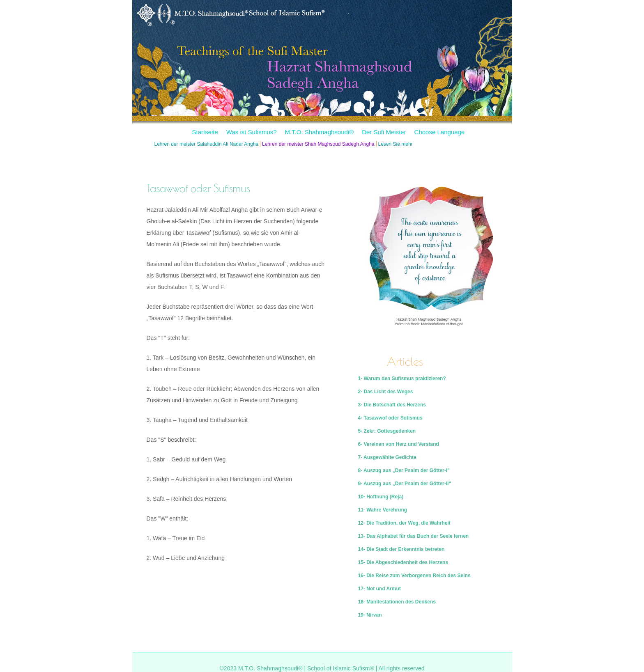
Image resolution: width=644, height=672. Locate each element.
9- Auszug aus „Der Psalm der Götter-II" (405, 484)
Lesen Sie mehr (396, 144)
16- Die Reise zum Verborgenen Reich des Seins (414, 576)
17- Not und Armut (379, 589)
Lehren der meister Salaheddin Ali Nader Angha (207, 144)
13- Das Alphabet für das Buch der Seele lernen (414, 536)
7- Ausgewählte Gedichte (387, 457)
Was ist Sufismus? (252, 132)
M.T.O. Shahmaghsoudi (319, 132)
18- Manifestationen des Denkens (397, 602)
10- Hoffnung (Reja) (381, 497)
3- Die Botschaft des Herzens (392, 405)
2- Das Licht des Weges (386, 392)
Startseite (205, 132)
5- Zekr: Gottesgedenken (387, 431)
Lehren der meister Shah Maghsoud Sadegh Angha (318, 144)
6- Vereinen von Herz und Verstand (399, 444)
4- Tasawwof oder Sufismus (390, 418)
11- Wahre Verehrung (383, 510)
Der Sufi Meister (384, 132)
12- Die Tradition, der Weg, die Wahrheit (404, 523)
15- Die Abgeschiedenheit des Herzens (403, 562)
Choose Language (440, 132)
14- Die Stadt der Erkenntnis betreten (401, 549)
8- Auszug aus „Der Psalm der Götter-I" (404, 470)
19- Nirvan (370, 615)
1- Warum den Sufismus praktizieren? (402, 378)
